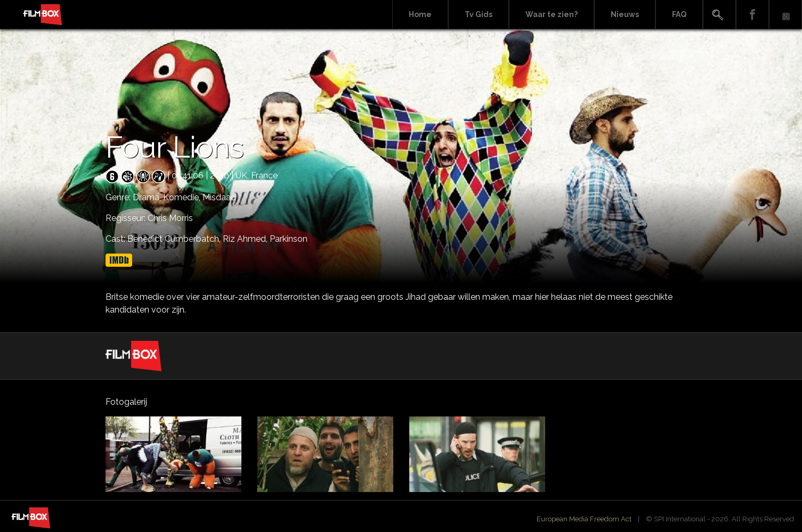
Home (420, 14)
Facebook (752, 15)
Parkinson (289, 239)
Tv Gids (479, 14)
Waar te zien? (552, 14)
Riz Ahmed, (246, 239)
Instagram (785, 15)
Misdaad (219, 197)
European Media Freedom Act (584, 519)
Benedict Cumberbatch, (175, 239)
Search (719, 15)
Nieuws (625, 14)
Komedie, (183, 197)
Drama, (148, 197)
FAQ (679, 14)
